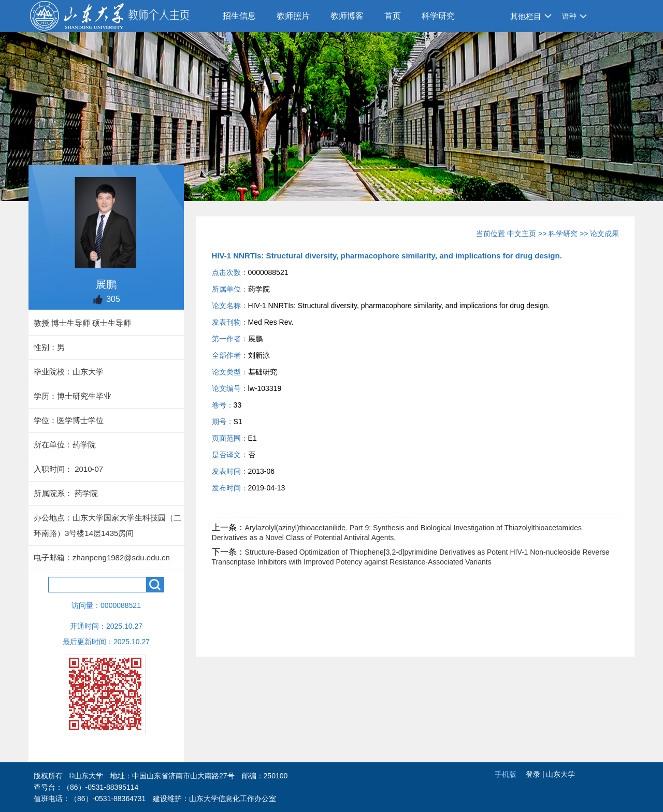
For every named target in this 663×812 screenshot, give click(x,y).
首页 (393, 16)
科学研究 (438, 16)
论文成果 (604, 234)
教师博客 (347, 16)
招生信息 (239, 16)
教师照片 (293, 16)
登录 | (536, 774)
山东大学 (560, 774)
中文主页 (522, 234)
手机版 (506, 774)
